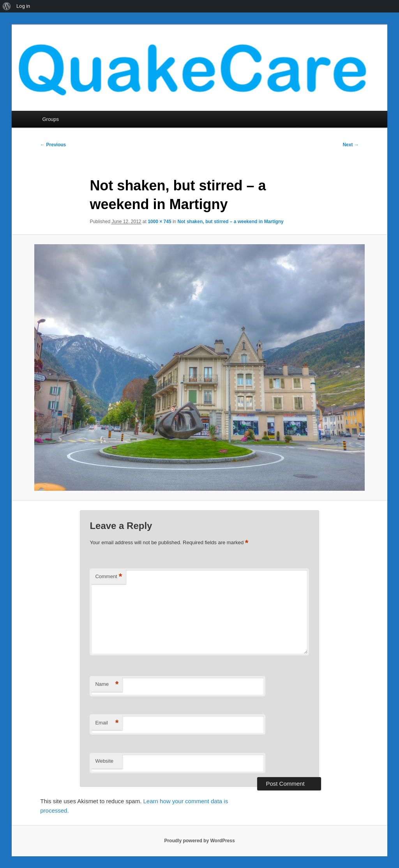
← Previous (53, 145)
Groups (50, 119)
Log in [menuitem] (23, 6)
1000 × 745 (159, 222)
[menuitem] (7, 6)
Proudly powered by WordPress (199, 841)
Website (104, 761)
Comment (109, 577)
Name (107, 684)
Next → (350, 145)
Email (107, 723)
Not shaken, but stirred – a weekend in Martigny (231, 222)
